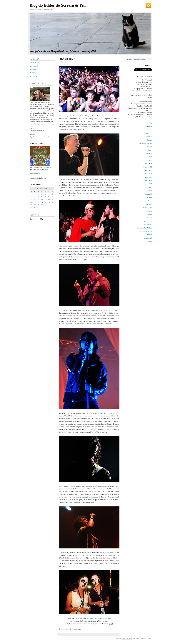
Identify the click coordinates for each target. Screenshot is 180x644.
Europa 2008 (148, 164)
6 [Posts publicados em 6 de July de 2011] (31, 197)
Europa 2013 (148, 181)
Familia (149, 187)
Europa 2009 (148, 167)
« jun (31, 207)
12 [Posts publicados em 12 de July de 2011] (52, 197)
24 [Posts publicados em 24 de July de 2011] (45, 202)
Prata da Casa (147, 221)
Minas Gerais (147, 208)
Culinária (149, 147)
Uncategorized (147, 238)
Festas (150, 191)
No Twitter (33, 70)
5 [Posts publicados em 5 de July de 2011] (52, 194)
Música (149, 211)
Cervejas (149, 137)
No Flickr (33, 73)
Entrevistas (148, 154)
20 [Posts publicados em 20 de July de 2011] (31, 202)
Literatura (149, 204)
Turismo (149, 235)
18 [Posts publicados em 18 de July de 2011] (49, 199)
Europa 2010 (148, 170)
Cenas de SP (148, 133)
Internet (149, 197)
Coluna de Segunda (145, 143)
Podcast (149, 214)
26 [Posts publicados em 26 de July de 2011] (52, 202)
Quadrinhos (148, 225)
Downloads (148, 150)
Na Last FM (34, 76)
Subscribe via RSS (149, 5)
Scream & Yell (34, 63)
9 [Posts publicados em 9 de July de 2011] (42, 197)
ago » (36, 207)
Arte (150, 123)
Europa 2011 (148, 174)
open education (127, 639)
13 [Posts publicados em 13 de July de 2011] (31, 199)
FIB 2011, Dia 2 (67, 59)
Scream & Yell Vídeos (145, 228)
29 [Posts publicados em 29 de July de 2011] (38, 205)
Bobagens (149, 126)
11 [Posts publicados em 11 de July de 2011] (49, 197)
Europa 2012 (148, 177)
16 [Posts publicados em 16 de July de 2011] (42, 199)
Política (149, 218)
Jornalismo (148, 201)
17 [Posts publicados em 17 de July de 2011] (45, 199)
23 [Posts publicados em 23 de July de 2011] (42, 202)
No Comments (76, 629)
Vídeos (150, 241)
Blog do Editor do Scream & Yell (58, 5)
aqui (90, 321)
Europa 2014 (148, 184)
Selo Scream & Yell (145, 231)
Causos (150, 130)
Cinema (149, 140)
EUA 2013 (148, 160)
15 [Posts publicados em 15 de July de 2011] (38, 199)
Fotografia (149, 194)
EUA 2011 (148, 157)
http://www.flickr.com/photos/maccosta (97, 618)
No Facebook (34, 66)
